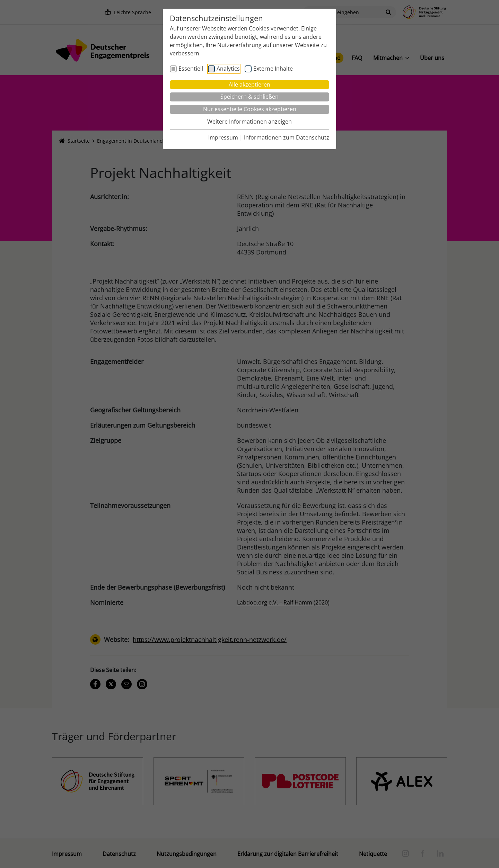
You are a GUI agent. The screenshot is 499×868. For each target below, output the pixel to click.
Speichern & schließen (249, 97)
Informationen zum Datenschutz (287, 137)
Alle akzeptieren (249, 84)
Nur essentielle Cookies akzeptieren (250, 109)
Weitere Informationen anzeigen (249, 122)
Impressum (223, 137)
